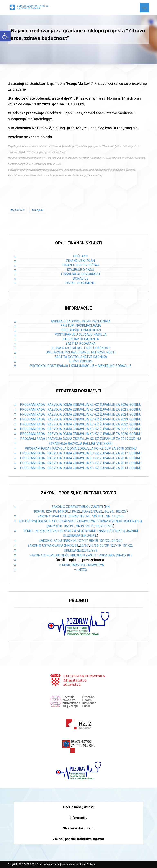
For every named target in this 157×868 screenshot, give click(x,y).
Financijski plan (81, 261)
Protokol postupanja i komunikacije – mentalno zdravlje (81, 366)
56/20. (100, 526)
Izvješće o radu (81, 270)
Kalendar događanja (81, 339)
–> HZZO (81, 570)
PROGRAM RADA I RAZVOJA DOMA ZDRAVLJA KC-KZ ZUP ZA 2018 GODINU (81, 448)
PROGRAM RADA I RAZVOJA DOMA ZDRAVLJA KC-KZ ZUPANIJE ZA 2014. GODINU (81, 468)
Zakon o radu (50, 541)
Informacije (79, 818)
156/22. (87, 511)
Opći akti (81, 256)
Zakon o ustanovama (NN (49, 545)
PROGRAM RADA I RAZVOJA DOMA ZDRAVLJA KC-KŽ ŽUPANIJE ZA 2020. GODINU (81, 434)
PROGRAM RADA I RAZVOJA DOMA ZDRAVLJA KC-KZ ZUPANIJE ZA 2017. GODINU (81, 453)
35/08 (104, 545)
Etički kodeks (81, 361)
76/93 (74, 545)
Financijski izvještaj (81, 265)
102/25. (121, 511)
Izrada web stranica (72, 864)
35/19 (69, 526)
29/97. (84, 545)
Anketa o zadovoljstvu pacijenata (81, 321)
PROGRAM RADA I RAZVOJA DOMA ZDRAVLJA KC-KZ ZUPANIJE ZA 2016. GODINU (81, 458)
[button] (5, 36)
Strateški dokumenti (79, 828)
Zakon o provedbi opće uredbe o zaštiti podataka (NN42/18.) (81, 555)
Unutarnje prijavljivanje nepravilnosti (81, 352)
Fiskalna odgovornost (81, 274)
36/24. (109, 511)
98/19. (94, 541)
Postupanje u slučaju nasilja (81, 335)
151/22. (128, 545)
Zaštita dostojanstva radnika (81, 357)
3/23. (109, 526)
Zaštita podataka (81, 344)
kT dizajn (91, 864)
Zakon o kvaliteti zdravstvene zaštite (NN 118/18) (81, 516)
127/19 (116, 545)
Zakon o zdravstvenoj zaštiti (78, 507)
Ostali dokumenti (81, 283)
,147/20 (62, 511)
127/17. (83, 541)
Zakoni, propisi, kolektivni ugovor (79, 839)
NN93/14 (69, 541)
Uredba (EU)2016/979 (81, 550)
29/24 (92, 536)
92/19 (90, 526)
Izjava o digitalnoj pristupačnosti (81, 348)
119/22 (75, 511)
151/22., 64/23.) (111, 541)
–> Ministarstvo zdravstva (81, 565)
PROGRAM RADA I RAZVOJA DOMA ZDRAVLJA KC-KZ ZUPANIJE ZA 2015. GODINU (81, 463)
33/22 (98, 511)
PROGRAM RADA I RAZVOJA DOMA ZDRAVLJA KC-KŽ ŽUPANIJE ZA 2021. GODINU (81, 429)
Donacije (81, 278)
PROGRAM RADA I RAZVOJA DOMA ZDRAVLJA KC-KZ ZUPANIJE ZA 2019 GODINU (81, 439)
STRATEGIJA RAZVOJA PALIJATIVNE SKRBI (81, 444)
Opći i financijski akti (79, 807)
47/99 (94, 545)
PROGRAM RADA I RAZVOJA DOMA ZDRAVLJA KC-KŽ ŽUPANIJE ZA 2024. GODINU (81, 414)
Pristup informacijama (81, 326)
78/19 (80, 526)
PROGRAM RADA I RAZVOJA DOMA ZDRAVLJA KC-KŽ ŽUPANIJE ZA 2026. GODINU (81, 405)
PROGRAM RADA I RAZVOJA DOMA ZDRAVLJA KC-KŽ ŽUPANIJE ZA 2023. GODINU (81, 419)
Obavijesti (38, 210)
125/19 (51, 511)
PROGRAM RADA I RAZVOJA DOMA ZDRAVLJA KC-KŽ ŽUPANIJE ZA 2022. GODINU (81, 424)
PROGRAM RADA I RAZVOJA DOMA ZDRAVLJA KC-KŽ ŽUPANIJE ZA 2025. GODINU (81, 409)
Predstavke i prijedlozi (81, 330)
